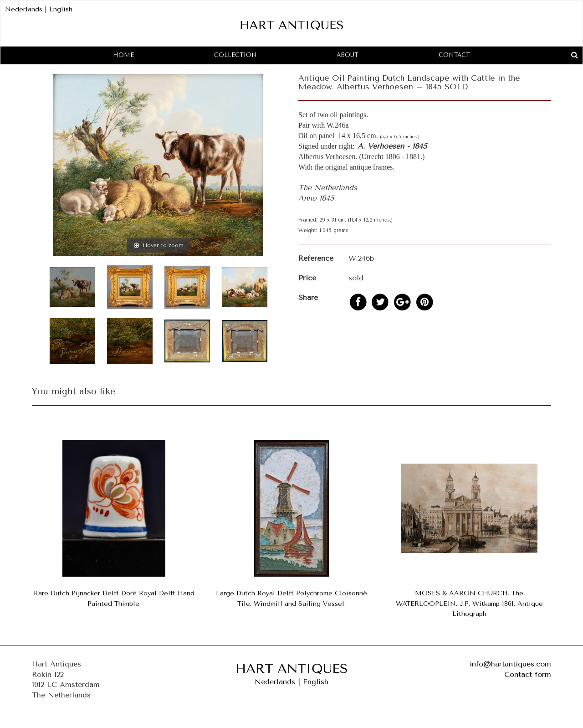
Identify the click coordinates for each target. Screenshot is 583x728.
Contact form (528, 674)
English (61, 9)
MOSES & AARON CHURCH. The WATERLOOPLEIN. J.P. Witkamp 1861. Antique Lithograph (469, 604)
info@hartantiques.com (510, 664)
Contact (454, 55)
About (348, 55)
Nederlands (24, 9)
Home (123, 55)
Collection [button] (235, 55)
